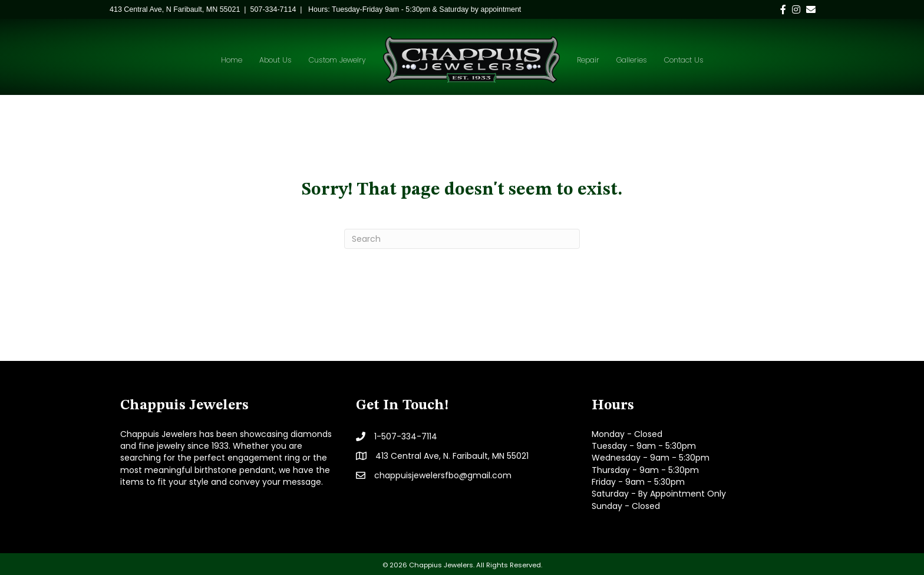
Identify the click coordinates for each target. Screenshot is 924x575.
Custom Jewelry (337, 60)
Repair (588, 60)
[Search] (462, 239)
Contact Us (684, 60)
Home (232, 60)
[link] (175, 9)
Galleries (632, 60)
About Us (275, 60)
